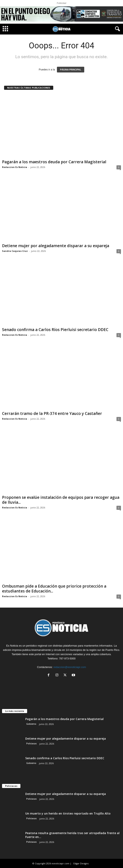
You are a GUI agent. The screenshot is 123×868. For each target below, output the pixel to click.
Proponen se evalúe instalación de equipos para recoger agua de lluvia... (61, 500)
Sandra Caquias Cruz (15, 251)
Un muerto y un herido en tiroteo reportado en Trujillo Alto (68, 813)
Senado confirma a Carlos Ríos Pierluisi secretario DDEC (55, 330)
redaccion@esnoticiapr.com (70, 667)
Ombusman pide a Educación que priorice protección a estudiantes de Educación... (54, 589)
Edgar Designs (81, 863)
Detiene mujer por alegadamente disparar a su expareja (56, 246)
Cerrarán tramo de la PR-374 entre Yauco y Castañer (52, 413)
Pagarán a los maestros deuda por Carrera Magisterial (54, 162)
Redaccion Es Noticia (15, 167)
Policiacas (32, 744)
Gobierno (31, 724)
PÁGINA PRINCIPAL (71, 70)
